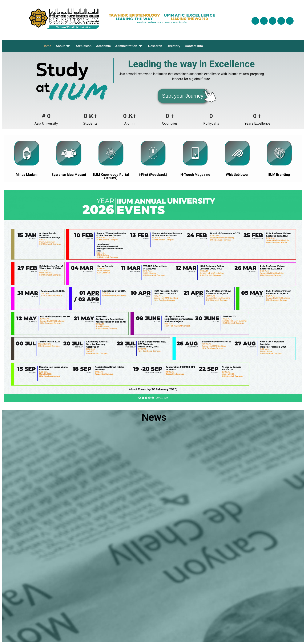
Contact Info (194, 46)
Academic (103, 46)
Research (155, 46)
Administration (129, 46)
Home (47, 46)
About (63, 46)
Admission (84, 46)
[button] (183, 96)
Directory (173, 46)
